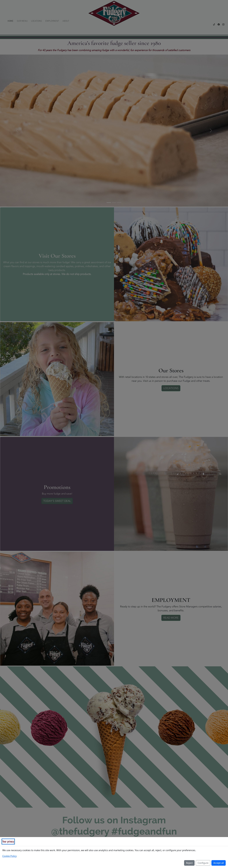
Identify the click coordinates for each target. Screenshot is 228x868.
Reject (189, 863)
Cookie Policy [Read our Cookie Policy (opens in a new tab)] (10, 856)
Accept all (219, 863)
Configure (203, 863)
